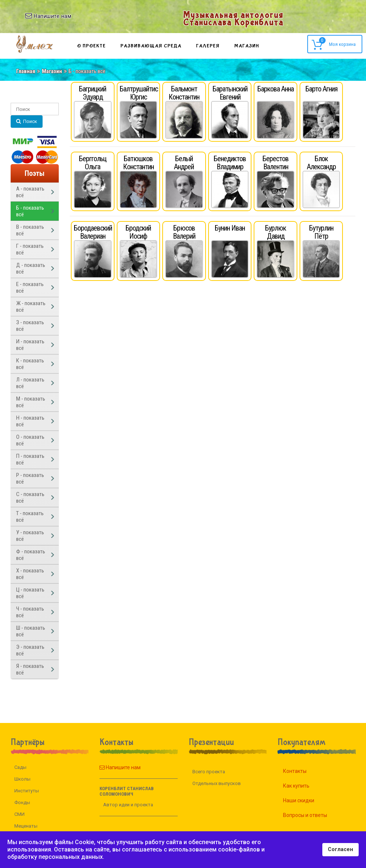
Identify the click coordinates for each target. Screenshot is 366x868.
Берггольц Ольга (93, 163)
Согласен (340, 849)
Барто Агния (321, 89)
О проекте (91, 46)
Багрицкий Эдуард (93, 93)
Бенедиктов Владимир (230, 163)
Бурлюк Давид (276, 232)
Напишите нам (108, 767)
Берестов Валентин (276, 163)
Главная (26, 71)
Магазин (247, 46)
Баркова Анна (276, 89)
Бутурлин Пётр (321, 232)
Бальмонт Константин (184, 93)
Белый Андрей (184, 163)
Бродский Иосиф (138, 232)
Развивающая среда (151, 46)
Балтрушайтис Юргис (139, 93)
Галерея (208, 46)
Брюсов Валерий (184, 232)
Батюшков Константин (138, 163)
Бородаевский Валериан (93, 232)
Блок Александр (321, 163)
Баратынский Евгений (230, 93)
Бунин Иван (230, 228)
